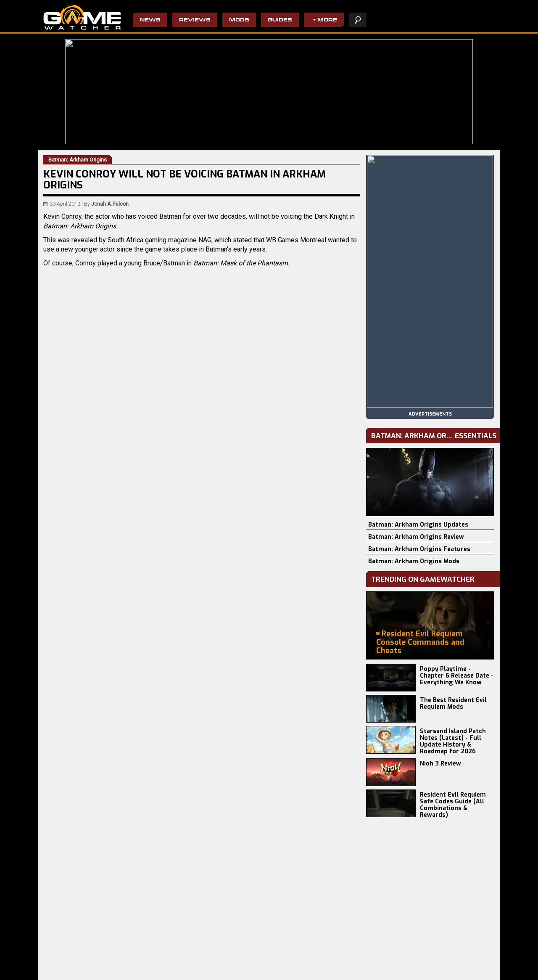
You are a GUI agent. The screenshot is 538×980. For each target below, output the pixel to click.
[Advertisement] (202, 697)
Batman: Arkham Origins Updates (418, 525)
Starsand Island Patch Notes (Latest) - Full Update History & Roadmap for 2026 (453, 741)
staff (401, 969)
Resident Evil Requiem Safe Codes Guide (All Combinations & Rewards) (453, 805)
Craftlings (129, 959)
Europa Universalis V (68, 972)
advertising (472, 969)
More (327, 20)
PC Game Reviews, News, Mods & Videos (82, 17)
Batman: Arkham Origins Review (416, 537)
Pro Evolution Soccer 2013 (295, 972)
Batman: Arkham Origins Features (419, 549)
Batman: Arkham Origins (122, 550)
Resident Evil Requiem (70, 959)
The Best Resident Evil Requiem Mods (453, 703)
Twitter (131, 612)
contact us (432, 969)
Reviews (195, 20)
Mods (239, 20)
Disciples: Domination (143, 972)
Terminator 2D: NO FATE (145, 965)
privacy (376, 969)
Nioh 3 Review (440, 764)
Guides (280, 20)
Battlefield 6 (58, 965)
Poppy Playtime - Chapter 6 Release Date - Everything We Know (457, 676)
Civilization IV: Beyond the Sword (303, 959)
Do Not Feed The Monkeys (222, 972)
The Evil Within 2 (210, 959)
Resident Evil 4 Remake (292, 965)
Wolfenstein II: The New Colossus (230, 965)
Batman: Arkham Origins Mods (414, 561)
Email (119, 612)
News (150, 20)
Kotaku (76, 559)
